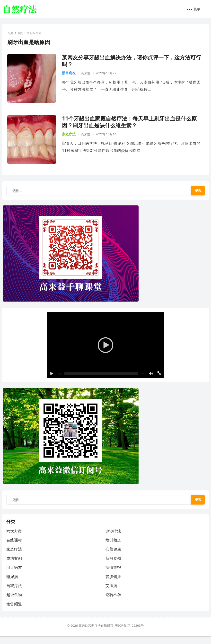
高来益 (86, 74)
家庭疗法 (70, 135)
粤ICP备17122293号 (129, 633)
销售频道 (15, 611)
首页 (11, 34)
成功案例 (15, 566)
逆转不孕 (113, 602)
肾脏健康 (113, 584)
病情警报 (113, 575)
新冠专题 (113, 566)
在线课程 (15, 547)
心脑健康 (113, 556)
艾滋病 (111, 593)
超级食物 (15, 602)
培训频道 (113, 547)
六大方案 (15, 538)
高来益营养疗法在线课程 (97, 633)
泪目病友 (70, 74)
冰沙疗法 (113, 538)
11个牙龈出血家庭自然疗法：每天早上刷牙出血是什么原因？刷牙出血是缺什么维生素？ (130, 123)
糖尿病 (13, 584)
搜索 (197, 192)
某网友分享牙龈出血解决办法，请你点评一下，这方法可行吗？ (132, 61)
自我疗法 (15, 593)
